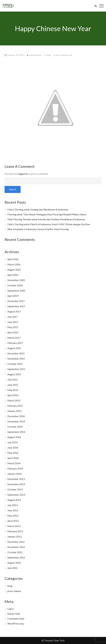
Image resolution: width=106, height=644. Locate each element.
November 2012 (16, 547)
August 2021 (14, 270)
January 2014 (14, 474)
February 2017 (15, 343)
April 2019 (13, 296)
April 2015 (13, 395)
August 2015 (14, 374)
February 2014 (15, 468)
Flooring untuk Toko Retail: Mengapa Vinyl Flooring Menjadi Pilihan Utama (47, 214)
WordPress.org (15, 623)
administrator (36, 55)
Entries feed (14, 614)
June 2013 (13, 510)
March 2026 (14, 264)
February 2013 (15, 531)
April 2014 (13, 458)
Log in (11, 609)
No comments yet (64, 55)
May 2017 (13, 327)
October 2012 (15, 552)
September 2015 (16, 369)
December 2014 (16, 416)
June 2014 (13, 448)
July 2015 (12, 379)
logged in (23, 174)
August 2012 (14, 563)
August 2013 (14, 500)
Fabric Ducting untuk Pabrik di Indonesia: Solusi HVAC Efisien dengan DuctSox (49, 224)
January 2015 (14, 411)
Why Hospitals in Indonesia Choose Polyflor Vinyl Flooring (38, 229)
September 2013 (16, 495)
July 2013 (12, 505)
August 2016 (14, 348)
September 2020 (16, 291)
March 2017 (14, 338)
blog (49, 55)
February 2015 (15, 406)
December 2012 (16, 542)
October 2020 (15, 285)
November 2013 (16, 484)
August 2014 (14, 437)
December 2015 (16, 353)
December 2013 (16, 479)
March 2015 (14, 400)
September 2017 (16, 306)
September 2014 (16, 432)
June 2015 (13, 385)
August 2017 (14, 311)
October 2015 (15, 364)
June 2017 (13, 322)
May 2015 (13, 390)
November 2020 (16, 280)
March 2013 (14, 526)
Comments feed (16, 619)
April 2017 (13, 332)
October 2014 (15, 427)
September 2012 (16, 557)
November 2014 (16, 421)
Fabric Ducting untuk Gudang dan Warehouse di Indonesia (38, 209)
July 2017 (12, 317)
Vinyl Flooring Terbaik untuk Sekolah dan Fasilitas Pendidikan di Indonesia (46, 219)
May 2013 (13, 516)
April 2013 (13, 521)
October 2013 (15, 489)
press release (14, 591)
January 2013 (14, 536)
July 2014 (12, 442)
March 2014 (14, 463)
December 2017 (16, 301)
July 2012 (12, 568)
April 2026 (13, 259)
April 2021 (13, 275)
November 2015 (16, 359)
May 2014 (13, 453)
